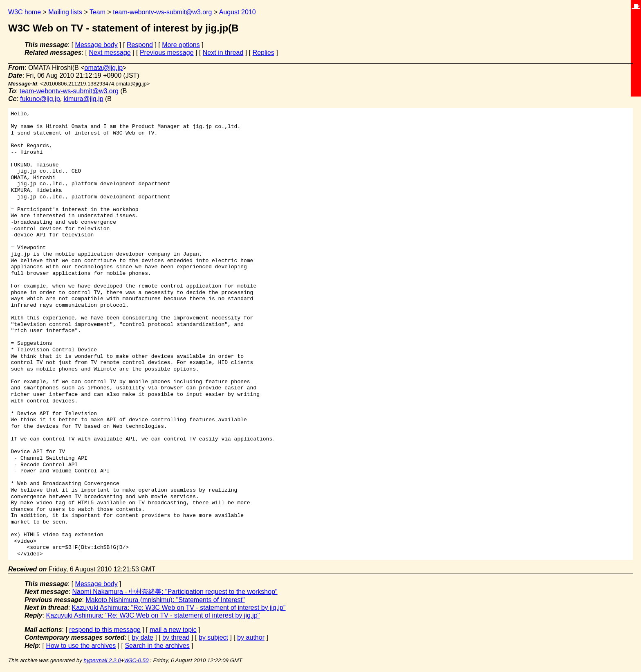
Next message (110, 53)
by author (251, 637)
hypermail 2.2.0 (102, 660)
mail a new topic (173, 630)
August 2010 (238, 12)
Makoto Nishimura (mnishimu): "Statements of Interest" (165, 600)
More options (181, 45)
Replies (263, 53)
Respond (140, 45)
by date (142, 637)
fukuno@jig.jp (40, 99)
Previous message (167, 53)
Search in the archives (157, 646)
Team (97, 12)
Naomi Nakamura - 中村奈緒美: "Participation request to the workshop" (175, 592)
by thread (176, 637)
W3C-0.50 (136, 660)
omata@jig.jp (104, 68)
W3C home (25, 12)
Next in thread (223, 53)
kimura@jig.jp (83, 99)
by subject (213, 637)
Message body (96, 45)
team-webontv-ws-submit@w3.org (162, 12)
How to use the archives (81, 646)
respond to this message (105, 630)
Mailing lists (65, 12)
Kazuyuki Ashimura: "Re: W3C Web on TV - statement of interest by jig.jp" (179, 608)
